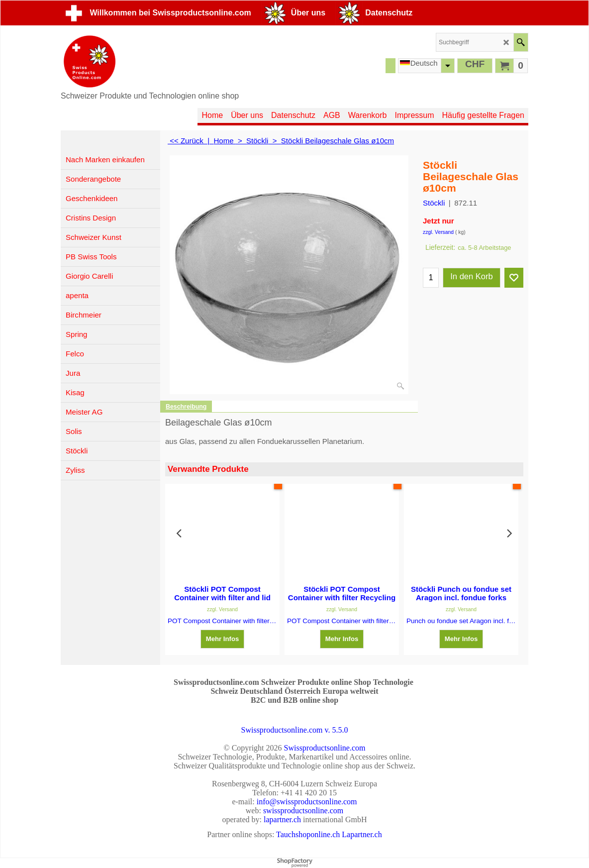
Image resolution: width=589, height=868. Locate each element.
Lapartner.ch (362, 834)
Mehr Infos (223, 639)
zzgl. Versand (438, 232)
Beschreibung (186, 407)
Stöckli (434, 203)
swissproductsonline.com (303, 811)
